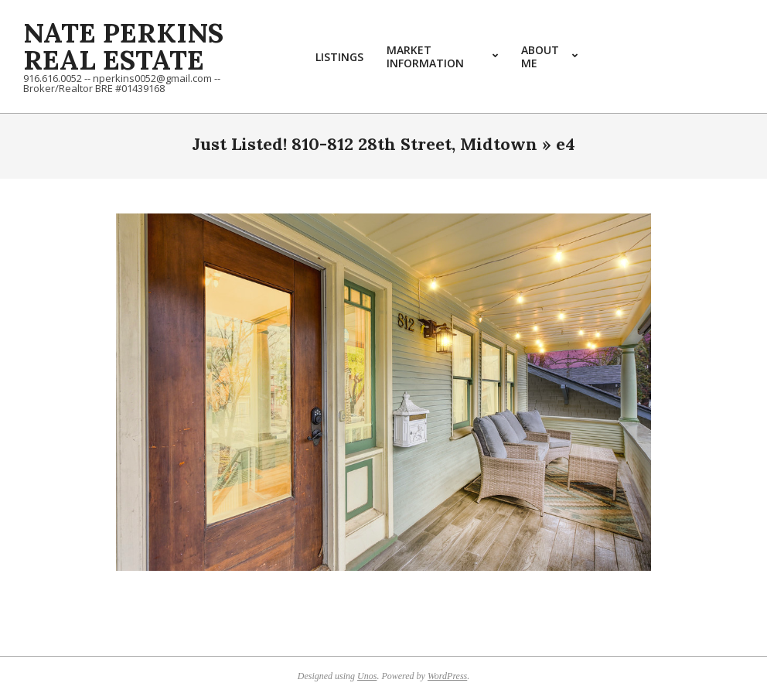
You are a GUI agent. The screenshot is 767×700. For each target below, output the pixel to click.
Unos (367, 676)
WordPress (447, 676)
